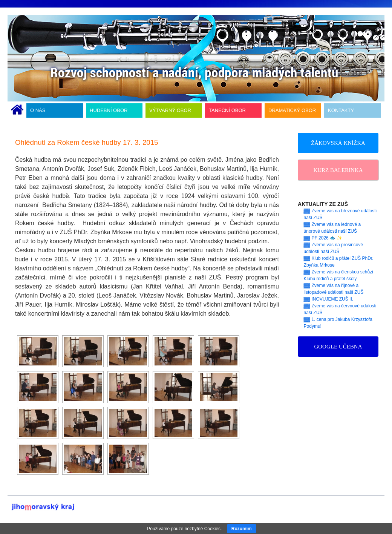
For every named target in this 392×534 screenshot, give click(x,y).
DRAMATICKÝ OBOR (292, 110)
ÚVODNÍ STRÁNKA (17, 110)
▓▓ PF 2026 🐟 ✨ (323, 238)
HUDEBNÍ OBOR (109, 110)
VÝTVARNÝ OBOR (170, 110)
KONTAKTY (341, 110)
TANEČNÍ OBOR (227, 110)
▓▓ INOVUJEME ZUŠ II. (329, 299)
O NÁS (38, 110)
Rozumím (242, 529)
